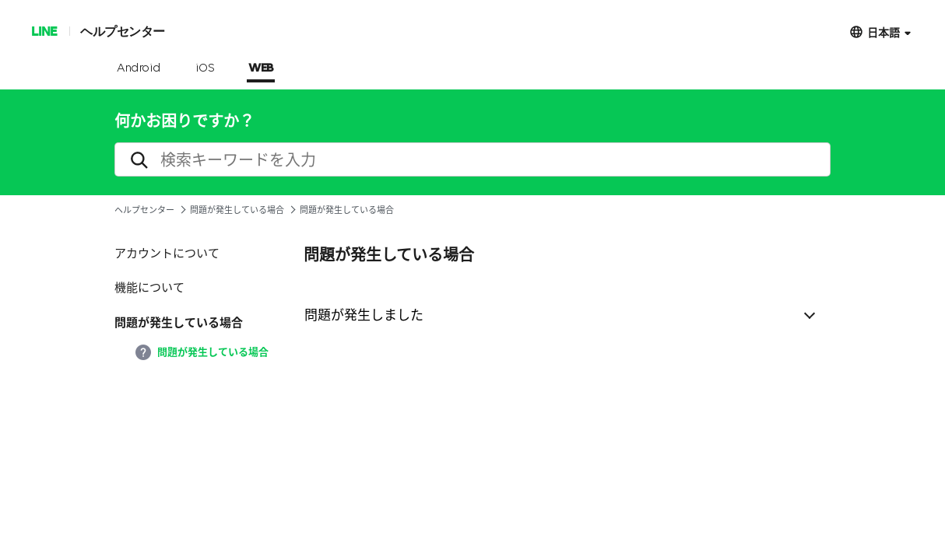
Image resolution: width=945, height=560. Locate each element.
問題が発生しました (364, 314)
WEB (261, 68)
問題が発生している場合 (237, 210)
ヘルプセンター (123, 31)
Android (139, 68)
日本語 (884, 31)
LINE (44, 31)
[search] (472, 159)
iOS (205, 68)
